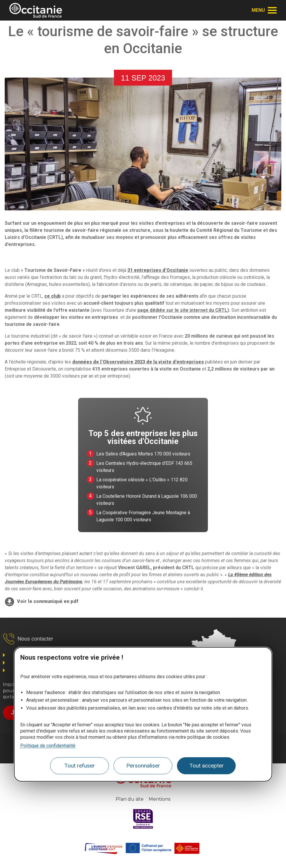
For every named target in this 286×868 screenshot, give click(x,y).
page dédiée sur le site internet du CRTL (182, 310)
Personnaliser (143, 766)
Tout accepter (207, 766)
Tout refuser (80, 766)
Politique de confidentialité (48, 746)
